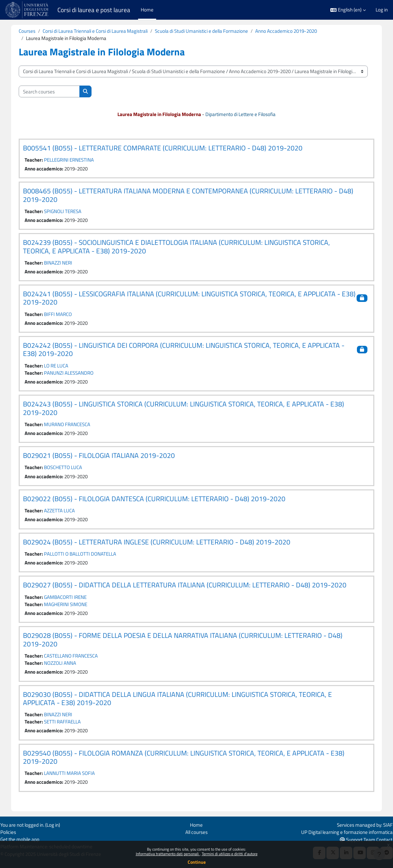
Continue (197, 862)
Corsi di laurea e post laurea (94, 10)
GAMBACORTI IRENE (70, 599)
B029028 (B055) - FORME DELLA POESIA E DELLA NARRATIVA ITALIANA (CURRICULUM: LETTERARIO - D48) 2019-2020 (187, 641)
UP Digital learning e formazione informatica (342, 832)
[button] (348, 10)
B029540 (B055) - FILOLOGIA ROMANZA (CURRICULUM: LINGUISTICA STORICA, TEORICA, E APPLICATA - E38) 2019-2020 (188, 759)
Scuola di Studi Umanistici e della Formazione (206, 31)
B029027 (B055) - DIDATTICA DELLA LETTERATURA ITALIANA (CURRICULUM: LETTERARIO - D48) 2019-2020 (189, 587)
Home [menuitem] (147, 10)
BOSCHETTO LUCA (68, 469)
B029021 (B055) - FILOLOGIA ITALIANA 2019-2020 (103, 457)
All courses (196, 832)
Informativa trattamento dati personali (168, 854)
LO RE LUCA (61, 366)
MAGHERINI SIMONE (70, 606)
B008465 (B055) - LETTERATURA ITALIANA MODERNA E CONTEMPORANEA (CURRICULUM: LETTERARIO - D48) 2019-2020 (193, 196)
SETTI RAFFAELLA (67, 724)
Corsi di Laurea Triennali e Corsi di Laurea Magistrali (100, 31)
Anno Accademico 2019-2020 (291, 31)
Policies (13, 832)
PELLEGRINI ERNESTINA (73, 160)
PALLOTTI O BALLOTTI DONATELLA (85, 555)
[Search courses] (54, 91)
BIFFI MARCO (62, 315)
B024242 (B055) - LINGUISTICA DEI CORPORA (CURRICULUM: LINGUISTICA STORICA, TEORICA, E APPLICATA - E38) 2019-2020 (188, 350)
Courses (32, 31)
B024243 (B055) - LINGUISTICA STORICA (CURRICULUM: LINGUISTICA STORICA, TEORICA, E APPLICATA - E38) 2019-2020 (188, 409)
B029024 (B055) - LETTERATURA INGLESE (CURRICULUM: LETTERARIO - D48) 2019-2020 (161, 543)
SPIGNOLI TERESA (67, 212)
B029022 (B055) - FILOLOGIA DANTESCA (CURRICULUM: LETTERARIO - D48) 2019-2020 (159, 500)
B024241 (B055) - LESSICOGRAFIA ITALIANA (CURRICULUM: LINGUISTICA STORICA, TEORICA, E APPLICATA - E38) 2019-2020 (186, 298)
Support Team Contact (362, 840)
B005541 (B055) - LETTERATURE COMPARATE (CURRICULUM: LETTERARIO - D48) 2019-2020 (167, 148)
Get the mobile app (24, 839)
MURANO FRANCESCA (72, 425)
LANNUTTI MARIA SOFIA (74, 775)
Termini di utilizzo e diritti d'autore (230, 854)
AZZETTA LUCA (64, 512)
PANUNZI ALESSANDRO (73, 374)
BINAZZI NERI (63, 263)
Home (196, 825)
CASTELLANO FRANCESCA (75, 658)
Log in (382, 10)
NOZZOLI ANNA (65, 665)
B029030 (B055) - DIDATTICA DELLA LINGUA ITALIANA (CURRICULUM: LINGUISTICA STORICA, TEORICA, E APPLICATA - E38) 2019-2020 (182, 700)
